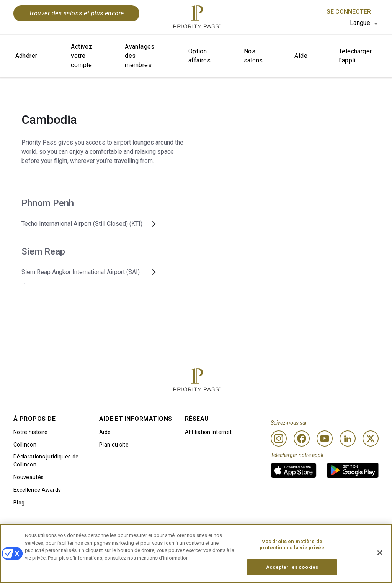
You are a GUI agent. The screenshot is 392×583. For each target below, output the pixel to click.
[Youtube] (325, 438)
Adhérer (26, 56)
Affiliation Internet (208, 432)
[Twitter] (371, 438)
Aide (301, 56)
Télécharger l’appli (355, 56)
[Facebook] (302, 438)
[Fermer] (380, 554)
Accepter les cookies (292, 569)
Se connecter (349, 12)
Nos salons (253, 56)
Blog (19, 503)
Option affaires (199, 56)
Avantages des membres (140, 56)
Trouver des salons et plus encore (76, 13)
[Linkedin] (348, 438)
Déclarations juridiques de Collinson (46, 461)
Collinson (25, 445)
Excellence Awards (37, 490)
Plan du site (114, 445)
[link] (294, 470)
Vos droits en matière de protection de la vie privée (292, 546)
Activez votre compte (82, 56)
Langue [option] (360, 23)
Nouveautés (29, 477)
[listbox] (364, 23)
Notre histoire (30, 432)
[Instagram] (279, 438)
